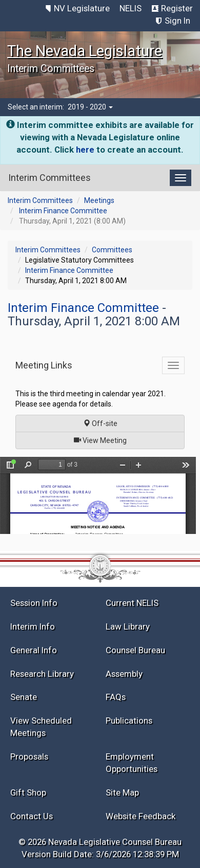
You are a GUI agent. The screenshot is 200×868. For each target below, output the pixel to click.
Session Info (34, 603)
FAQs (116, 697)
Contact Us (32, 816)
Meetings (99, 200)
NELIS (131, 8)
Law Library (128, 626)
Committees (112, 250)
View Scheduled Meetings (41, 727)
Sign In (177, 21)
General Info (34, 650)
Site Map (122, 792)
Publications (129, 721)
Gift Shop (28, 792)
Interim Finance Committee (63, 211)
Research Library (42, 674)
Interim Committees (40, 200)
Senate (24, 697)
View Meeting (104, 440)
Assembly (124, 674)
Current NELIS (132, 603)
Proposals (29, 756)
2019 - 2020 (90, 107)
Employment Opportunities (132, 763)
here (85, 150)
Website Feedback (141, 816)
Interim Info (33, 626)
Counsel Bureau (135, 650)
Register (177, 8)
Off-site (100, 423)
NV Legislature (82, 8)
